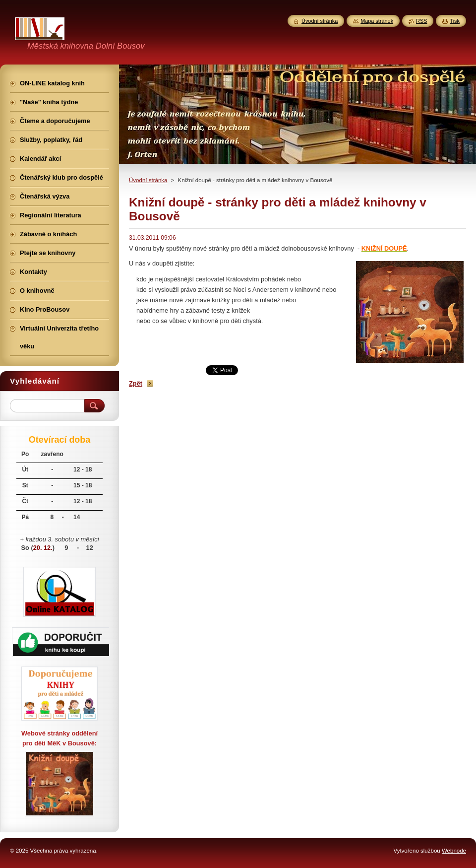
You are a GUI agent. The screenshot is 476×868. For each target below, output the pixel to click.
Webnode (454, 851)
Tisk (455, 21)
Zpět (136, 383)
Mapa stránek (377, 21)
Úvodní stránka (148, 180)
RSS (421, 21)
